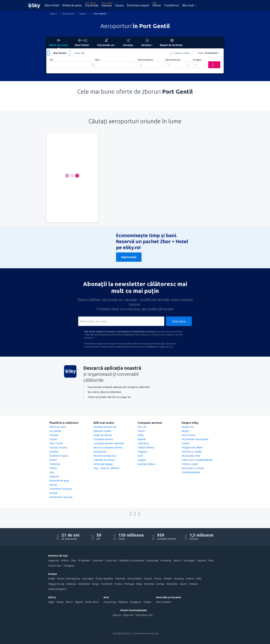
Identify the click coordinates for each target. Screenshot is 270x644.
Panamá (202, 560)
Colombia (98, 560)
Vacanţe (107, 5)
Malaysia (123, 602)
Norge (95, 584)
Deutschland (134, 578)
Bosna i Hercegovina (69, 578)
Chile (73, 560)
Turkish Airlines (146, 447)
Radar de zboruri (103, 435)
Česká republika (104, 578)
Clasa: (201, 53)
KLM (140, 456)
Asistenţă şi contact (193, 468)
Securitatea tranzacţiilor (195, 439)
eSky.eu (117, 615)
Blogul (185, 431)
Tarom (141, 431)
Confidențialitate (191, 472)
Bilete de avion (72, 5)
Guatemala (152, 560)
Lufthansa (143, 443)
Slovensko (172, 584)
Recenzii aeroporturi (105, 456)
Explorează (129, 257)
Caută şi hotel (182, 53)
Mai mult (188, 5)
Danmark (120, 578)
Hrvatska (179, 578)
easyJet (142, 460)
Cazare (119, 5)
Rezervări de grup (59, 481)
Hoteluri (54, 452)
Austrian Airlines (147, 464)
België (52, 578)
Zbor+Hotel (52, 5)
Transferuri (172, 5)
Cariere (186, 443)
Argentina (54, 560)
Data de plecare (145, 60)
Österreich (107, 584)
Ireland (190, 578)
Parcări (53, 485)
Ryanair (142, 439)
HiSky (141, 435)
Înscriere (179, 321)
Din (51, 60)
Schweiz (193, 584)
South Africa (92, 602)
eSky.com (128, 615)
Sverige (160, 584)
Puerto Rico (55, 566)
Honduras (166, 560)
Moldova (71, 584)
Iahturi (53, 460)
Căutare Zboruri (58, 447)
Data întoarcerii (173, 60)
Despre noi (188, 427)
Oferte (157, 5)
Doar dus (80, 53)
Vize (52, 472)
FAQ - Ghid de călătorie (107, 468)
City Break (92, 5)
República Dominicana (132, 560)
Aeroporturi (100, 452)
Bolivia (65, 560)
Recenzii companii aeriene (108, 447)
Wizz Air (142, 427)
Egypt (51, 602)
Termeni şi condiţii (192, 452)
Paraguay (69, 566)
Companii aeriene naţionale (109, 443)
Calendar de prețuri (104, 460)
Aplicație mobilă (102, 431)
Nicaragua (189, 560)
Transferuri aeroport (61, 489)
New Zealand (163, 602)
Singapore (136, 602)
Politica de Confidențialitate (197, 460)
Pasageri (197, 60)
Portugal (129, 584)
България (88, 578)
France (158, 578)
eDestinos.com (144, 615)
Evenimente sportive (61, 497)
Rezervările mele (191, 456)
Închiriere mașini (138, 5)
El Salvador (84, 560)
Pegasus (142, 452)
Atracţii (53, 493)
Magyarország (56, 584)
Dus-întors (60, 53)
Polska (118, 584)
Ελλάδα (168, 578)
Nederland (84, 584)
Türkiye (147, 602)
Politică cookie (190, 464)
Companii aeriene (103, 439)
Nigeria (79, 602)
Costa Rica (111, 560)
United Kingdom (57, 589)
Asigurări (54, 476)
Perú (211, 560)
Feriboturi (55, 464)
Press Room (189, 435)
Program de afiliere (192, 447)
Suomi (183, 584)
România (149, 584)
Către (97, 60)
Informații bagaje (103, 464)
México (177, 560)
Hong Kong (110, 602)
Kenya (60, 602)
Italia (198, 578)
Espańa (148, 578)
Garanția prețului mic (105, 427)
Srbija (139, 584)
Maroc (69, 602)
